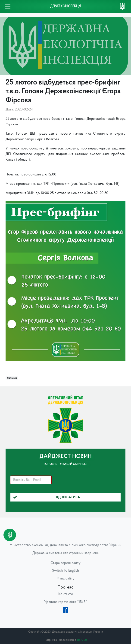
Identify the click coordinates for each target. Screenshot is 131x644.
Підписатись (47, 497)
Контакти (66, 594)
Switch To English (65, 571)
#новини (12, 378)
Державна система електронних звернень (65, 553)
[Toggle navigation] (8, 6)
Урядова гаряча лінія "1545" (65, 602)
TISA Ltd (82, 640)
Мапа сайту (65, 579)
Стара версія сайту (65, 563)
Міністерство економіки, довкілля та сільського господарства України (65, 545)
